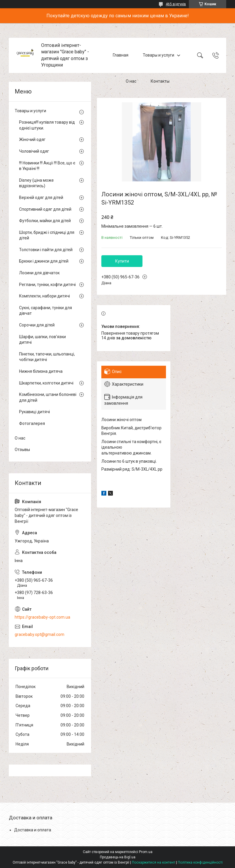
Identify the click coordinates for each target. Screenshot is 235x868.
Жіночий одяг (32, 139)
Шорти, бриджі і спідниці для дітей (47, 235)
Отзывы (22, 450)
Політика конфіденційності (200, 862)
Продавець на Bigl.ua (118, 857)
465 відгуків (176, 4)
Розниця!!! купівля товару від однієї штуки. (47, 125)
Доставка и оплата (33, 830)
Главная (121, 55)
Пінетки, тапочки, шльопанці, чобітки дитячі (47, 357)
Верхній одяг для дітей (41, 198)
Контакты (160, 81)
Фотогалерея (32, 423)
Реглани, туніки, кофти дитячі (47, 285)
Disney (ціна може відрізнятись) (36, 183)
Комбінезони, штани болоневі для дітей (48, 397)
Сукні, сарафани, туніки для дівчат (46, 311)
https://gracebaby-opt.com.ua (42, 617)
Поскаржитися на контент (153, 862)
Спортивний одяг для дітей (45, 209)
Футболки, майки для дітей (45, 221)
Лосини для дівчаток (39, 273)
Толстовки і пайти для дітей (46, 250)
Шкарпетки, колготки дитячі (46, 383)
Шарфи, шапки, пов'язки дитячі (42, 340)
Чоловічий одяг (34, 151)
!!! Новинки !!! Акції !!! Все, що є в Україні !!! (47, 166)
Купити (122, 261)
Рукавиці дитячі (35, 412)
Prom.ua (146, 852)
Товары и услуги (158, 55)
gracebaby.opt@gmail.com (40, 634)
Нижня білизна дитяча (41, 371)
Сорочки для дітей (37, 325)
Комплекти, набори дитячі (45, 296)
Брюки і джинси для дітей (44, 261)
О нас (131, 81)
